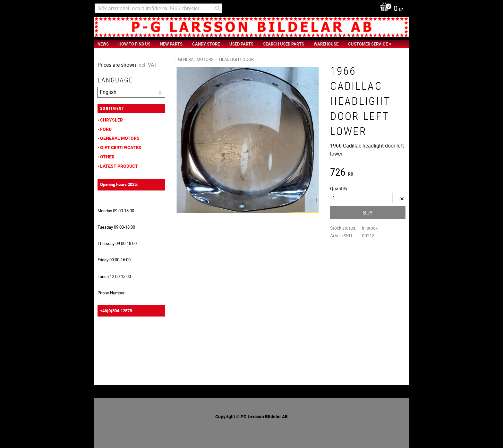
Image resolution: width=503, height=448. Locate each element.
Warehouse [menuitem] (326, 44)
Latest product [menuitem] (119, 166)
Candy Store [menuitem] (206, 44)
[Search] (218, 8)
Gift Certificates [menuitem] (121, 147)
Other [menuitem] (107, 157)
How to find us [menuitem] (134, 44)
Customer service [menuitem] (368, 44)
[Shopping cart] (390, 9)
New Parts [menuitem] (171, 44)
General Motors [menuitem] (120, 138)
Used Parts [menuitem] (241, 44)
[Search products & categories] (158, 8)
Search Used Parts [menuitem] (284, 44)
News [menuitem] (103, 44)
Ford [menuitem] (106, 129)
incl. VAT (147, 65)
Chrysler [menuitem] (111, 120)
